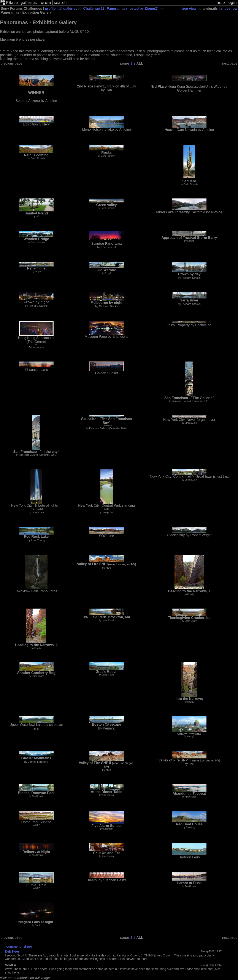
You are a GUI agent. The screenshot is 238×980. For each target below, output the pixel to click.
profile (50, 9)
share (28, 946)
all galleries (68, 9)
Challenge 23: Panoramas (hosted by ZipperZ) (121, 9)
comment (14, 946)
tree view (189, 9)
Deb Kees (12, 951)
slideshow (229, 9)
